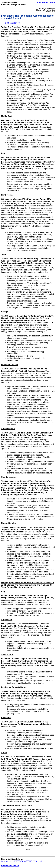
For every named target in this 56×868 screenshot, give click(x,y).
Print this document (46, 2)
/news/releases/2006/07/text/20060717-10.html (21, 861)
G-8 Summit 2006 (12, 23)
